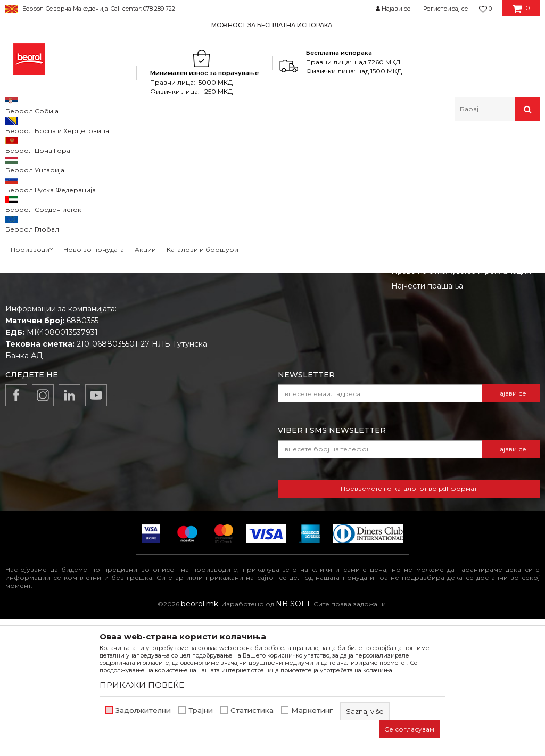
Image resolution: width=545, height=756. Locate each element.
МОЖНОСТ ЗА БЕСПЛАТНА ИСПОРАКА (272, 25)
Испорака (410, 393)
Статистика (252, 710)
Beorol (20, 144)
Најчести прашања (427, 423)
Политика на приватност (439, 364)
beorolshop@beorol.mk (90, 382)
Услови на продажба (431, 334)
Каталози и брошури (272, 379)
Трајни (201, 710)
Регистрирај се (446, 9)
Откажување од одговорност (447, 349)
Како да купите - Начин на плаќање (460, 379)
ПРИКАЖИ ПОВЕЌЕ (142, 685)
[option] (272, 25)
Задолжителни (143, 710)
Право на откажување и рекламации (461, 408)
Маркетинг (312, 710)
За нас (245, 334)
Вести (244, 349)
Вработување (259, 364)
